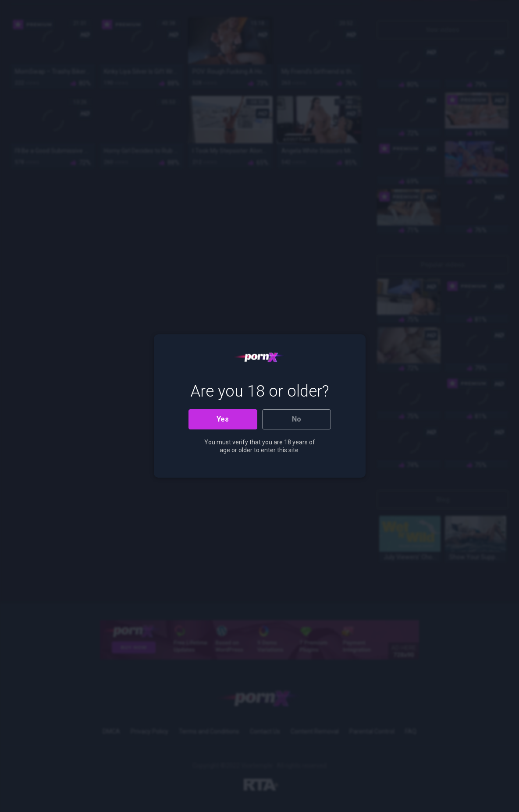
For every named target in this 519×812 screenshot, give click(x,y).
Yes (223, 419)
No (297, 419)
